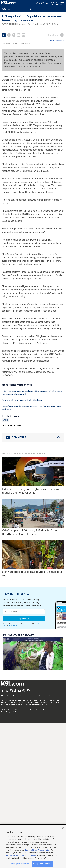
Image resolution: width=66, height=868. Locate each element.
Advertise (25, 696)
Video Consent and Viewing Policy (21, 856)
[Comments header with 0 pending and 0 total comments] (33, 437)
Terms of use (6, 700)
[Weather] (40, 3)
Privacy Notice (13, 626)
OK (63, 828)
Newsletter (16, 696)
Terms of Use (31, 850)
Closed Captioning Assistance (36, 705)
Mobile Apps (6, 696)
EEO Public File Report (10, 702)
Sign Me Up (24, 619)
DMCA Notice (31, 700)
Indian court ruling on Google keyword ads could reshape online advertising (32, 491)
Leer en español (57, 41)
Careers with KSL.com (47, 696)
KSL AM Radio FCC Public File (12, 705)
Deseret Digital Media (9, 712)
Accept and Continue (42, 864)
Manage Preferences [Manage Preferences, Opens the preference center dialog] (20, 864)
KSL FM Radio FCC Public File (48, 702)
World (5, 420)
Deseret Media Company (29, 712)
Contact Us (34, 696)
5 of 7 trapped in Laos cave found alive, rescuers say (32, 573)
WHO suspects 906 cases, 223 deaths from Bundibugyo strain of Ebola (29, 532)
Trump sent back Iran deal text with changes (23, 400)
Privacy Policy (44, 850)
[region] (33, 846)
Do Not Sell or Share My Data (48, 700)
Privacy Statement (18, 700)
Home (30, 9)
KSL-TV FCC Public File (27, 702)
